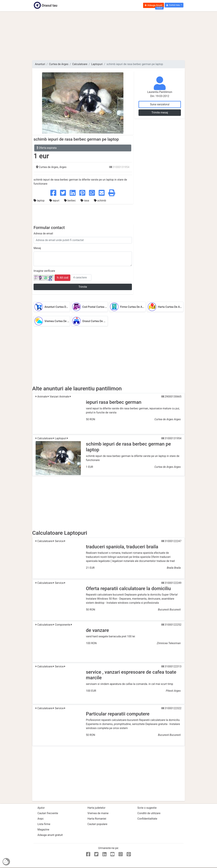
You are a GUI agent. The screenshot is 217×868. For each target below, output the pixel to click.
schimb (100, 201)
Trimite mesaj (160, 113)
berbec (70, 201)
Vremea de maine (98, 813)
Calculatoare (80, 64)
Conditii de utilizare (149, 813)
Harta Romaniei (97, 819)
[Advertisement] (108, 36)
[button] (174, 5)
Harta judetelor (96, 808)
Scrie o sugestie (147, 808)
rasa (85, 201)
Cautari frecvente (48, 813)
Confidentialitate (147, 819)
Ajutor (41, 808)
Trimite (83, 287)
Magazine (43, 830)
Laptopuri (97, 64)
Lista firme (44, 824)
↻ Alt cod (62, 278)
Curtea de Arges (59, 64)
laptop (39, 201)
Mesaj (37, 248)
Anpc (41, 819)
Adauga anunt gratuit (50, 835)
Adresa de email (43, 233)
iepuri (55, 201)
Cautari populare (97, 824)
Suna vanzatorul (160, 104)
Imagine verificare (44, 271)
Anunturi (40, 64)
